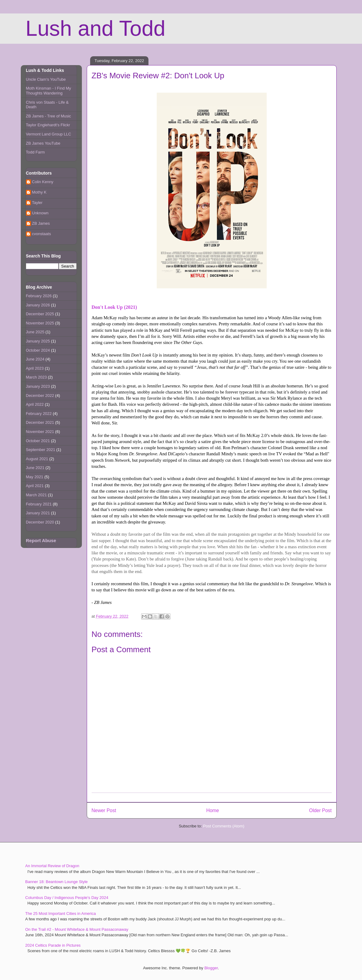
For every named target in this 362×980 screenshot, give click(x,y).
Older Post (320, 810)
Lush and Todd (96, 28)
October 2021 (38, 441)
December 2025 (40, 314)
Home (213, 810)
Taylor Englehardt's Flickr (48, 125)
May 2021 (35, 477)
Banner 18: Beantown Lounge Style (57, 882)
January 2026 (38, 305)
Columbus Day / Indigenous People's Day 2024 (67, 898)
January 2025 (38, 341)
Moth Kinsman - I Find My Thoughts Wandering (49, 91)
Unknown (40, 213)
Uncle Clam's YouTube (46, 79)
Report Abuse (41, 540)
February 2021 (39, 504)
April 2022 (35, 404)
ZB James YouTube (43, 143)
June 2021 (35, 468)
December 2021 (40, 422)
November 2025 (40, 323)
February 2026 (39, 296)
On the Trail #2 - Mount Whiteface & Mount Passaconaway (77, 929)
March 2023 (37, 377)
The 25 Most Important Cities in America (61, 913)
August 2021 (37, 459)
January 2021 (38, 513)
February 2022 (39, 414)
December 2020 (40, 522)
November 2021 (40, 432)
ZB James (41, 223)
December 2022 (40, 396)
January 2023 (38, 386)
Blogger (211, 968)
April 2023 (35, 368)
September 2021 (41, 450)
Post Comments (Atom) (224, 826)
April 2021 (35, 486)
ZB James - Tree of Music (49, 116)
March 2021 (37, 495)
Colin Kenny (43, 182)
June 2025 (35, 332)
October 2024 (38, 350)
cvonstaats (42, 234)
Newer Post (104, 810)
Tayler (37, 203)
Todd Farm (35, 152)
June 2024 (35, 359)
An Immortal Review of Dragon (52, 866)
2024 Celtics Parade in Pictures (53, 945)
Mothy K (39, 192)
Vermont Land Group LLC (49, 134)
